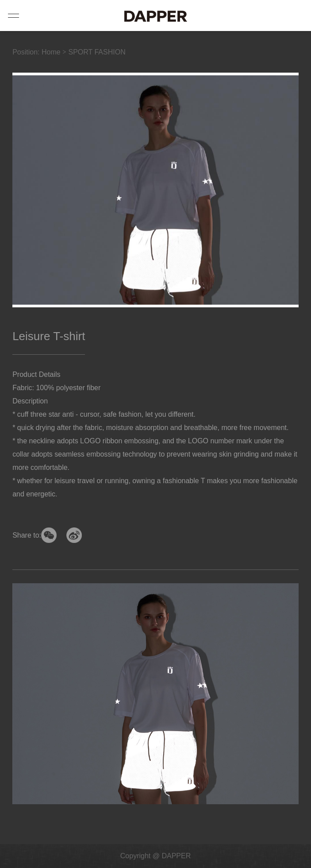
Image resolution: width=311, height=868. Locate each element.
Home (51, 52)
